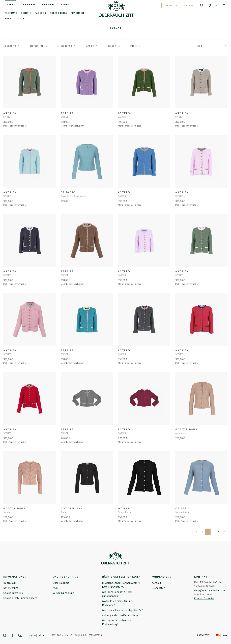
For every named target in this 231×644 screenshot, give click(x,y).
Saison (114, 46)
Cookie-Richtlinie (13, 593)
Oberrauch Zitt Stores (179, 5)
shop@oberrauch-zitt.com (209, 590)
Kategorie (12, 46)
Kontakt (156, 583)
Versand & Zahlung (63, 593)
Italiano (41, 635)
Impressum (10, 583)
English (32, 635)
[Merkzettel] (209, 5)
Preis (135, 46)
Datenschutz (11, 588)
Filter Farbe (67, 46)
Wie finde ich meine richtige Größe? (122, 610)
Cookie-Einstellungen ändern (20, 598)
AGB (55, 588)
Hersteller (39, 46)
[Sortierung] (212, 46)
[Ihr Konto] (217, 5)
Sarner (115, 28)
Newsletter (158, 588)
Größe (92, 46)
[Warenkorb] (224, 5)
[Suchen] (202, 5)
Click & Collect (61, 583)
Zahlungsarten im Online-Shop (120, 615)
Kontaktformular (204, 598)
